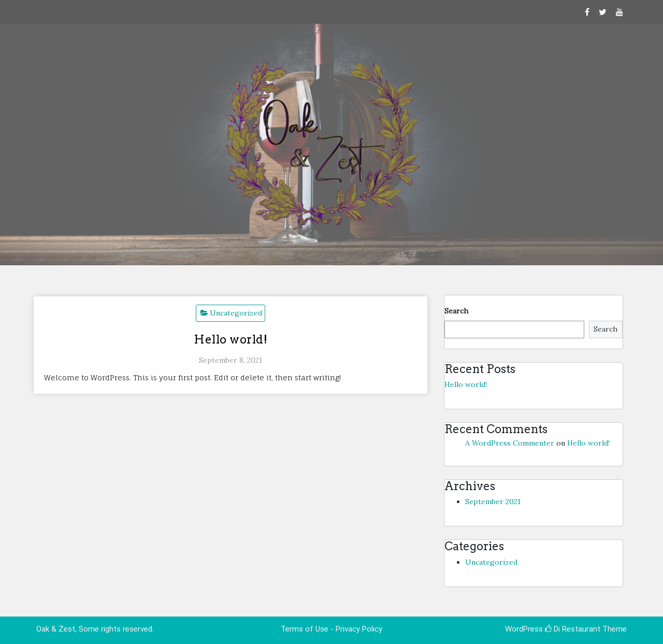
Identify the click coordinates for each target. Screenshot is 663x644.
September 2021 (493, 502)
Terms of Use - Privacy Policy (331, 629)
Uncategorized (236, 313)
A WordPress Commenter (510, 443)
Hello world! (230, 339)
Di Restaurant (573, 629)
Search (456, 311)
